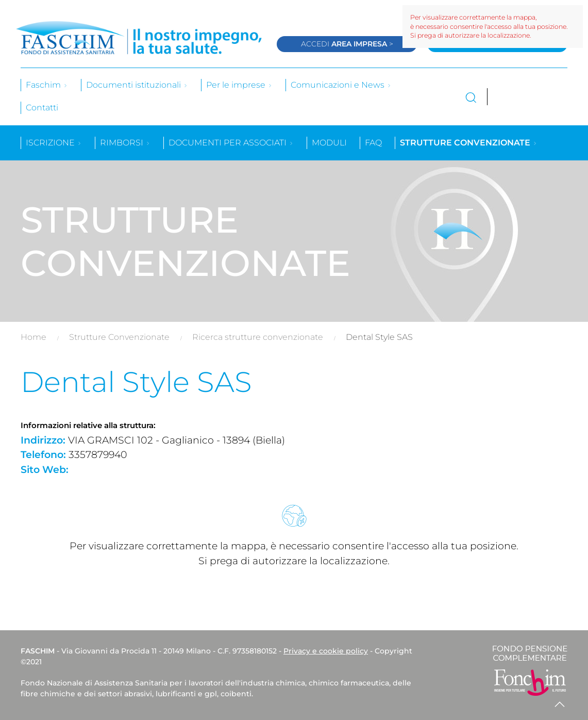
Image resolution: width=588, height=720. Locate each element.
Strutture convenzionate (469, 143)
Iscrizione (54, 143)
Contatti (42, 108)
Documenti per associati (231, 143)
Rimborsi (125, 143)
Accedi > (347, 44)
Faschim (47, 85)
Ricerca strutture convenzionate (258, 337)
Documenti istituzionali (137, 85)
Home (33, 337)
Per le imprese (239, 85)
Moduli (329, 143)
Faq (373, 143)
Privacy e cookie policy (326, 651)
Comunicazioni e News (341, 85)
